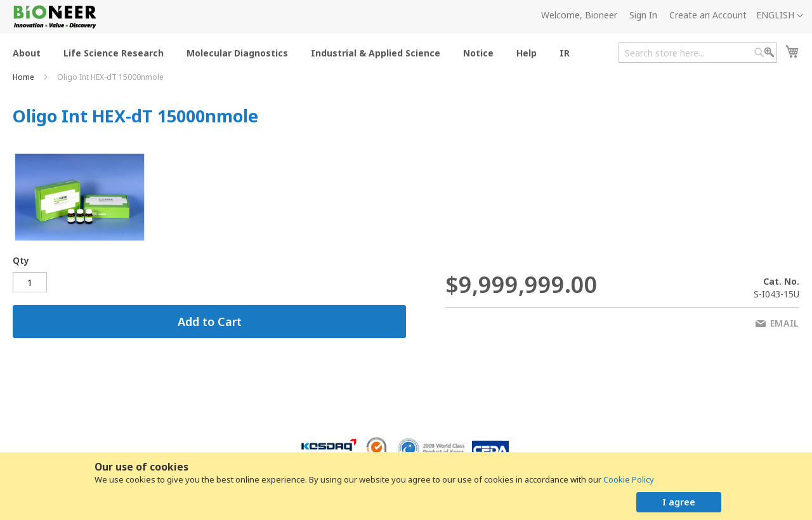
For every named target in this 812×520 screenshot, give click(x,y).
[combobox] (698, 53)
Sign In (643, 15)
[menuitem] (27, 52)
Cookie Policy (629, 479)
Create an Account (708, 15)
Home (24, 77)
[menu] (295, 52)
